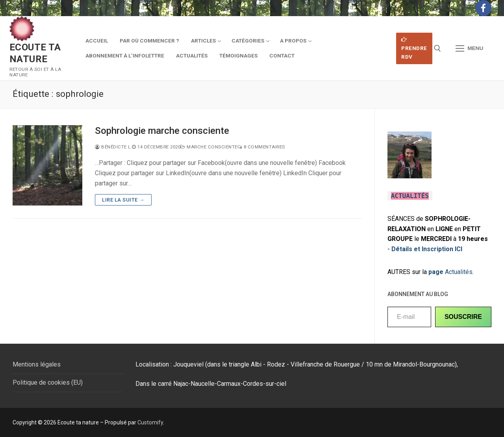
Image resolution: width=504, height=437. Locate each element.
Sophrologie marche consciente (162, 131)
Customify (150, 422)
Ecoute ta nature (35, 53)
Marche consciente (209, 147)
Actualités (450, 272)
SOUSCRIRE (463, 317)
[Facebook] (483, 8)
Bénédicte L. (113, 147)
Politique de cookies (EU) (48, 382)
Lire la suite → (123, 200)
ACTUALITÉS (410, 196)
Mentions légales (37, 364)
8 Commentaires (261, 147)
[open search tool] (437, 48)
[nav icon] (469, 48)
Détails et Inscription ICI (427, 249)
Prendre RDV (414, 48)
